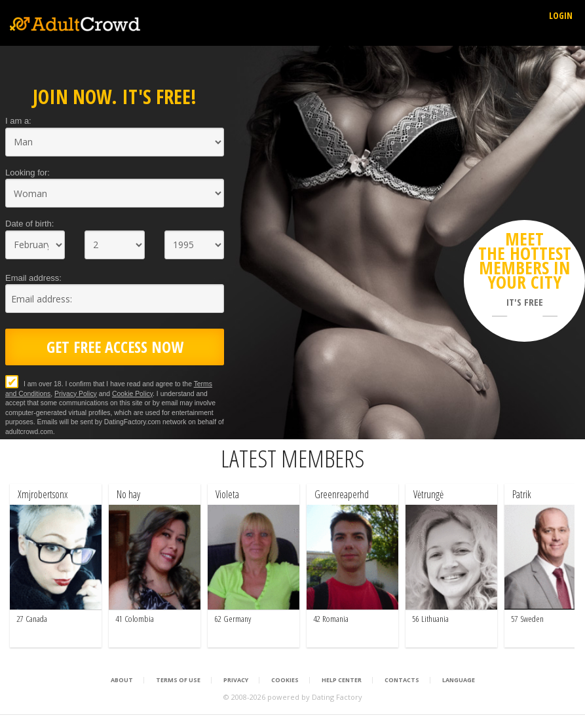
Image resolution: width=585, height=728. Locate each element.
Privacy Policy (76, 394)
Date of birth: (29, 224)
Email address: (33, 278)
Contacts (402, 680)
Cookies (285, 680)
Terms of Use (178, 680)
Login (561, 15)
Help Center (342, 680)
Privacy (236, 680)
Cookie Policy (132, 394)
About (122, 680)
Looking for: (28, 173)
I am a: (18, 121)
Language (459, 680)
